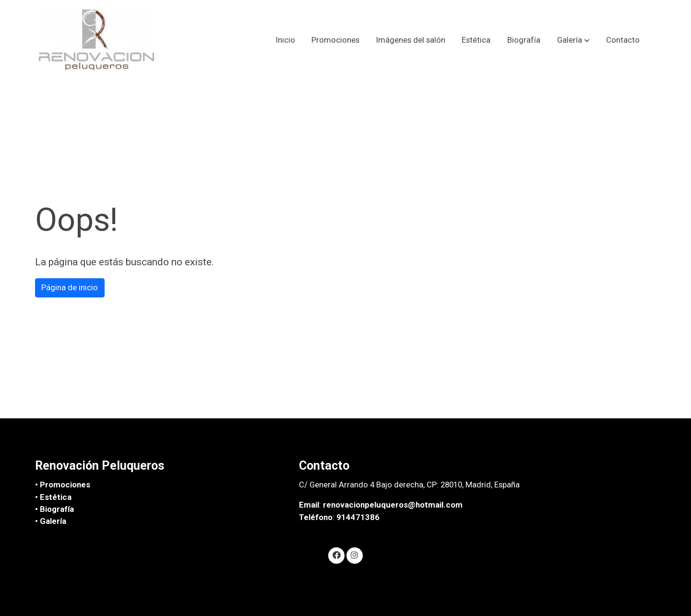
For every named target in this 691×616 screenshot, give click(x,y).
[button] (573, 40)
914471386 (358, 517)
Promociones (65, 485)
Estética (56, 497)
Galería (53, 521)
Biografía (57, 509)
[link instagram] (355, 554)
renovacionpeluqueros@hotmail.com (393, 505)
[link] (96, 40)
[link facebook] (336, 554)
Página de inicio (70, 287)
